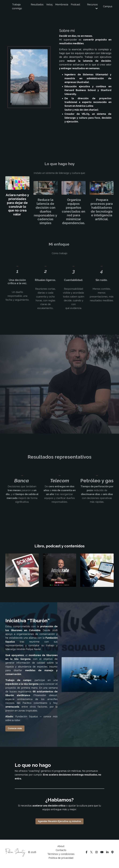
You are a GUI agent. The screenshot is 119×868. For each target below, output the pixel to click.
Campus (108, 6)
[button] (60, 824)
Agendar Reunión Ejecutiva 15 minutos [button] (60, 825)
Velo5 (49, 4)
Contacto (61, 853)
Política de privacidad (61, 861)
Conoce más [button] (15, 731)
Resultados (37, 4)
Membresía (62, 4)
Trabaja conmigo (17, 6)
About (61, 850)
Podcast (75, 4)
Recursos (92, 6)
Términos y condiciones (61, 857)
